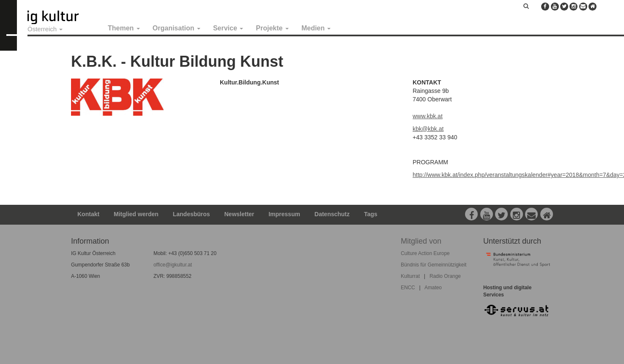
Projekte (272, 28)
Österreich (45, 29)
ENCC (408, 288)
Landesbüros (192, 214)
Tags (371, 214)
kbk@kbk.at (428, 129)
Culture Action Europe (425, 253)
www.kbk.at (428, 116)
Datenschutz (332, 214)
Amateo (433, 288)
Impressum (284, 214)
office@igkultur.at (173, 265)
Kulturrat (410, 276)
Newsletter (239, 214)
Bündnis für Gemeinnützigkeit (434, 265)
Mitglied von (421, 241)
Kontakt (88, 214)
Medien (316, 28)
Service (228, 28)
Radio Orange (445, 276)
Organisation (177, 28)
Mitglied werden (136, 214)
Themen (124, 28)
